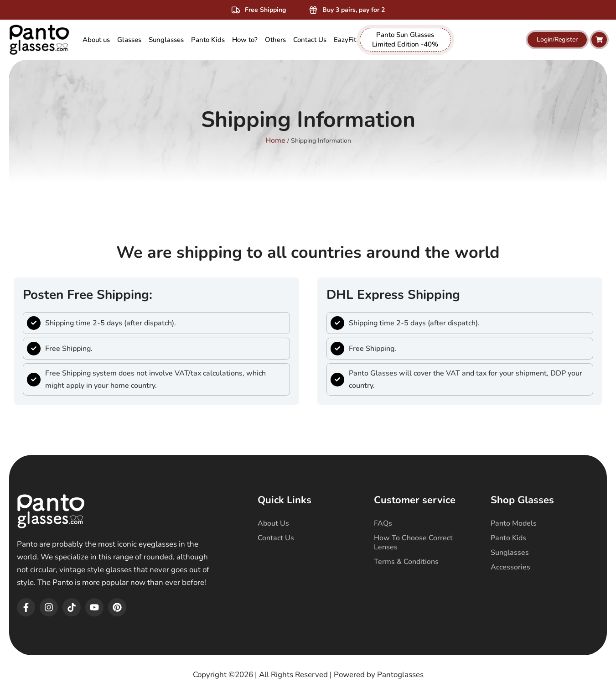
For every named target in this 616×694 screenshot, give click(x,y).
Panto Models (514, 523)
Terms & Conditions (406, 562)
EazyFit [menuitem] (345, 40)
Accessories (510, 567)
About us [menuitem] (96, 40)
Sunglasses (510, 553)
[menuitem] (129, 40)
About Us (273, 523)
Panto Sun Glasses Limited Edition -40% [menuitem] (405, 39)
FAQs (383, 523)
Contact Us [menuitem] (310, 40)
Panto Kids (508, 538)
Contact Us (276, 538)
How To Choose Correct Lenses (413, 543)
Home (275, 135)
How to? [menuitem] (245, 40)
